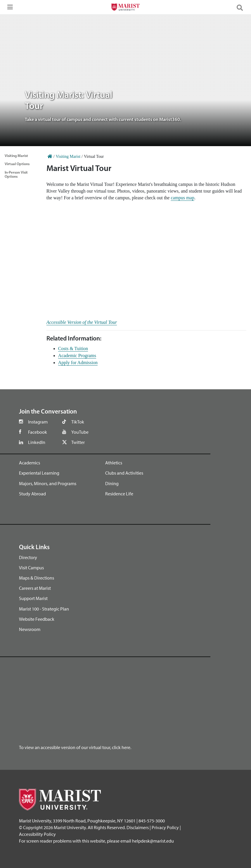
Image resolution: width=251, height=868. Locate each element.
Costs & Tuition (73, 349)
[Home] (50, 157)
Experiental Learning (39, 473)
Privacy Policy (165, 827)
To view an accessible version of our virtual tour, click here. (75, 747)
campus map (182, 198)
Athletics (114, 463)
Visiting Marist (16, 155)
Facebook (38, 432)
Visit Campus (31, 568)
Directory (28, 557)
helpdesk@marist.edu (153, 841)
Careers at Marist (35, 588)
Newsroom (30, 629)
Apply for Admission (78, 363)
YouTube (80, 432)
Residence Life (119, 494)
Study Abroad (32, 494)
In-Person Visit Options (16, 174)
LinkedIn (37, 442)
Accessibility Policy (37, 834)
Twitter (78, 442)
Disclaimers (138, 827)
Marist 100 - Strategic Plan (44, 609)
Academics (30, 463)
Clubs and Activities (124, 473)
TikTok (78, 422)
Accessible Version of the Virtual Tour (82, 322)
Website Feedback (37, 619)
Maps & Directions (37, 578)
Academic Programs (77, 356)
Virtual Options (17, 164)
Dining (112, 483)
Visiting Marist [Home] (68, 157)
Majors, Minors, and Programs (48, 483)
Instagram (38, 422)
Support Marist (33, 598)
